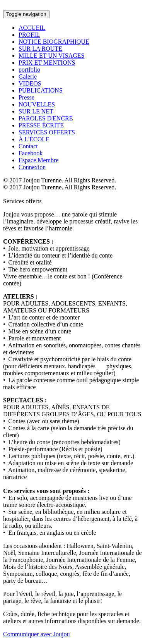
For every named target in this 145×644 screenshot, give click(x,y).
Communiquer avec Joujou (36, 634)
